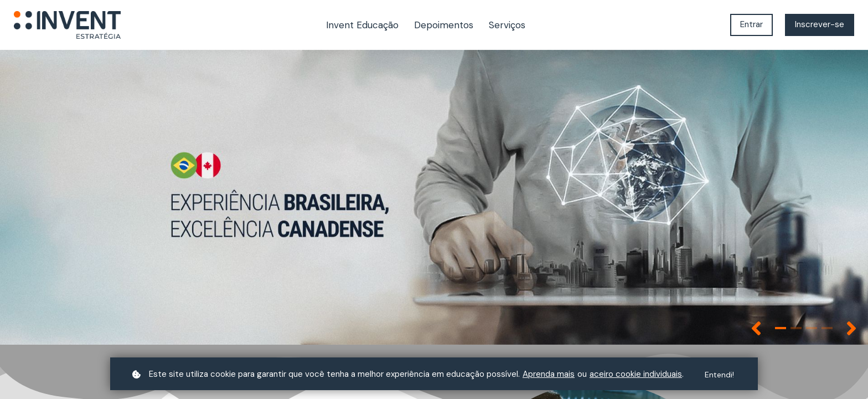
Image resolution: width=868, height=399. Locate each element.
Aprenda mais (549, 374)
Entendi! (719, 375)
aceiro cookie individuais (636, 374)
